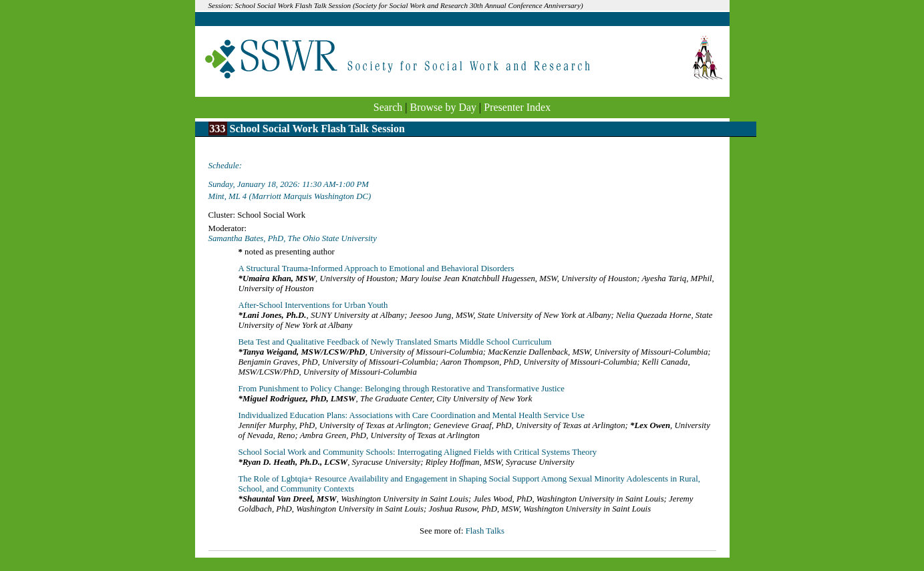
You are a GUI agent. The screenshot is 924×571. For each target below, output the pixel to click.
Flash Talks (485, 531)
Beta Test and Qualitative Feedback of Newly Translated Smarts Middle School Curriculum (395, 342)
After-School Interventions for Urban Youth (313, 305)
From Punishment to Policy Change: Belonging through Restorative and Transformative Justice (402, 389)
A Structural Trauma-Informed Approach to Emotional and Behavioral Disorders (376, 268)
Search (388, 107)
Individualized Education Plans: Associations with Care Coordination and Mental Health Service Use (412, 415)
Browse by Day (444, 107)
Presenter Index (517, 107)
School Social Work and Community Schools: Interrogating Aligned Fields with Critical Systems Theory (418, 452)
